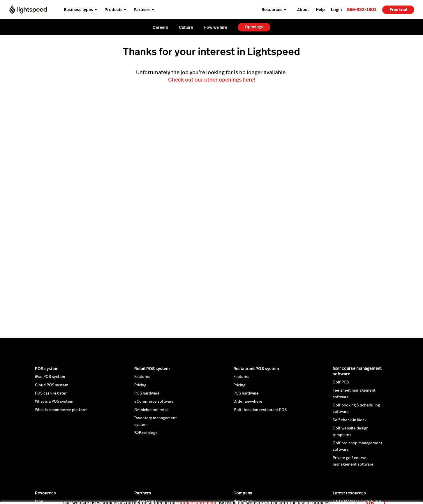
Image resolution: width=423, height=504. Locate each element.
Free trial (398, 10)
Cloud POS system (52, 385)
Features (142, 377)
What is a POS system (54, 402)
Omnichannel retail (151, 410)
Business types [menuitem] (79, 10)
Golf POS (341, 382)
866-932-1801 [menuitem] (362, 9)
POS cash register (51, 393)
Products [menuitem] (114, 10)
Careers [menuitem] (161, 27)
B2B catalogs (146, 433)
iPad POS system (50, 377)
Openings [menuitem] (254, 27)
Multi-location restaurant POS (260, 410)
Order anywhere (248, 402)
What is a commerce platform (61, 410)
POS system (47, 369)
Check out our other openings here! (212, 80)
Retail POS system (152, 369)
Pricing (140, 385)
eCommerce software (154, 402)
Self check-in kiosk (350, 420)
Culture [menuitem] (186, 27)
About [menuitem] (303, 10)
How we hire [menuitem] (215, 27)
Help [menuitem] (320, 10)
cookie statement (197, 496)
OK (370, 496)
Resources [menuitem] (272, 10)
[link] (362, 9)
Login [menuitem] (336, 10)
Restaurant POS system (256, 369)
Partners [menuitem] (142, 10)
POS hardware (147, 393)
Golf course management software (357, 371)
